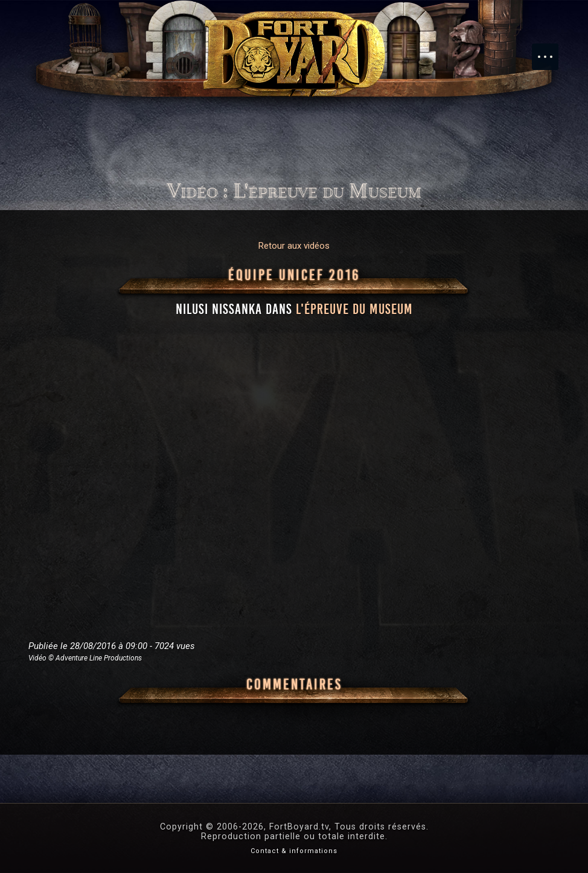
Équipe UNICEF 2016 (294, 275)
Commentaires (294, 685)
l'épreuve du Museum (354, 309)
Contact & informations (294, 851)
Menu (551, 51)
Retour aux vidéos (294, 246)
